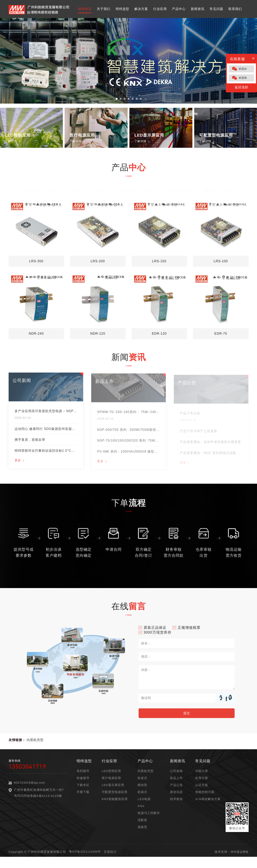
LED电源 (144, 808)
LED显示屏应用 (113, 794)
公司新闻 (176, 780)
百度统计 (112, 861)
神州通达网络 (239, 861)
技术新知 (176, 808)
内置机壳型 (35, 749)
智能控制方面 (205, 801)
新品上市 (176, 787)
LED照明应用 (111, 780)
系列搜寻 (83, 780)
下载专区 (83, 794)
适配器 (142, 829)
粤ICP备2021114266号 (86, 861)
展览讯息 (176, 801)
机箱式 (142, 801)
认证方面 (202, 794)
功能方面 (202, 780)
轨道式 (142, 787)
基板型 (142, 836)
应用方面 (202, 787)
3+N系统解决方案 (208, 808)
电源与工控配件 (149, 822)
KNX (141, 815)
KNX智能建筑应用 (115, 808)
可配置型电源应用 (115, 801)
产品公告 (176, 794)
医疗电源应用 (111, 787)
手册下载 (83, 801)
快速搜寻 (83, 787)
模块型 (142, 794)
